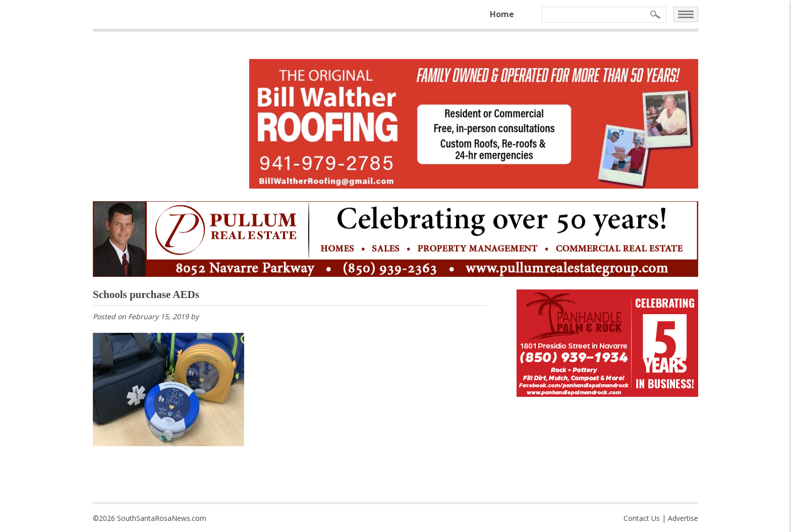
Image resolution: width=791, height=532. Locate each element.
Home (502, 14)
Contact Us (642, 518)
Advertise (683, 518)
